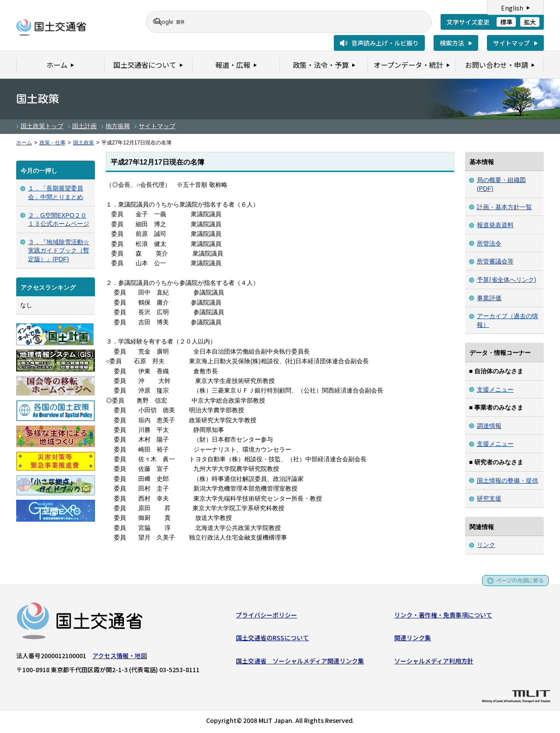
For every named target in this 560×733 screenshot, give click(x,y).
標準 (506, 22)
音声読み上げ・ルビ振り (385, 43)
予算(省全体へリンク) (506, 280)
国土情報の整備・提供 (507, 480)
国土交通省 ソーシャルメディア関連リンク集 (300, 663)
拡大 (530, 22)
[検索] (278, 22)
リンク (486, 545)
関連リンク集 (413, 640)
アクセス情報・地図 (120, 657)
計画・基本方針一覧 (504, 207)
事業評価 (489, 298)
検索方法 (452, 43)
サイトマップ (511, 43)
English (512, 8)
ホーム (24, 143)
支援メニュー (495, 389)
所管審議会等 (495, 261)
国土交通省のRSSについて (272, 640)
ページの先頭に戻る (517, 585)
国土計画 (84, 126)
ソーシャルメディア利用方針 (434, 663)
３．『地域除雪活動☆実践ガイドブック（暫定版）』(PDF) (59, 251)
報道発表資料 (495, 225)
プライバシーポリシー (266, 617)
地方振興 (118, 126)
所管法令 (489, 243)
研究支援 (489, 498)
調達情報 (489, 426)
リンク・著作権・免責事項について (443, 617)
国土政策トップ (42, 126)
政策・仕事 (52, 143)
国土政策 (84, 143)
